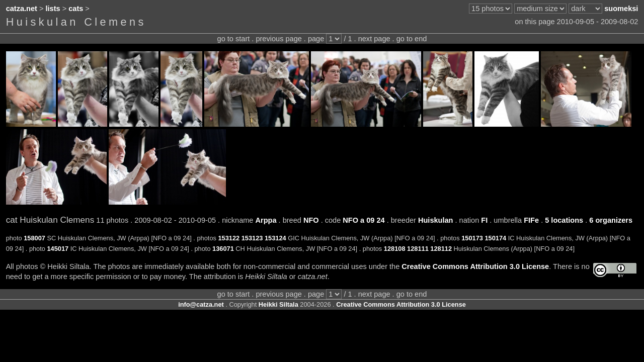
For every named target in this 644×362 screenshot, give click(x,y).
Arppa (266, 220)
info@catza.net (201, 304)
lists (53, 9)
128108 (395, 249)
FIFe (531, 220)
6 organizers (611, 220)
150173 (472, 238)
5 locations (564, 220)
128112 (441, 249)
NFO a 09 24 (364, 220)
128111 (418, 249)
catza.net (22, 9)
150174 (495, 238)
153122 (229, 238)
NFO (311, 220)
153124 (275, 238)
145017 (58, 249)
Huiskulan (436, 220)
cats (76, 9)
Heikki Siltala (278, 304)
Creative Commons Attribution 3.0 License (475, 266)
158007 (34, 238)
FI (484, 220)
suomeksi (621, 9)
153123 (252, 238)
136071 (223, 249)
